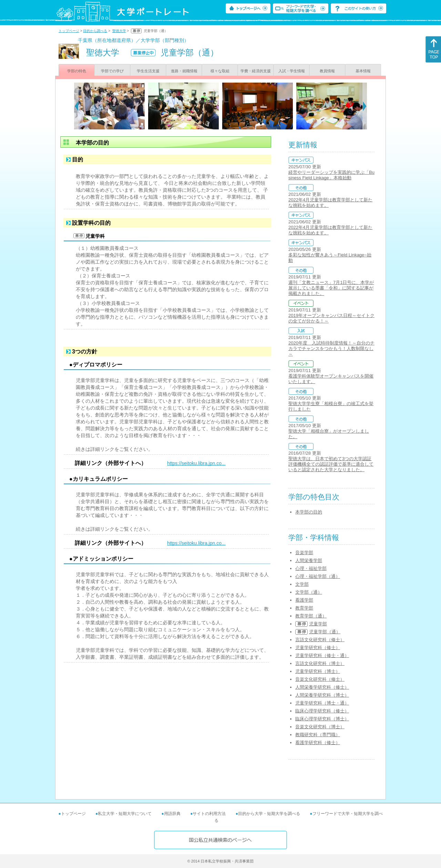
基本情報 (363, 71)
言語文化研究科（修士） (320, 640)
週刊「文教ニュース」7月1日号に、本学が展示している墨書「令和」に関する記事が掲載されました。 (331, 288)
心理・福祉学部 (311, 568)
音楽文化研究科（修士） (320, 679)
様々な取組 (220, 71)
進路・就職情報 (184, 71)
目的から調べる (95, 31)
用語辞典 (172, 814)
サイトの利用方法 (209, 814)
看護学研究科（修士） (318, 743)
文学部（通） (309, 592)
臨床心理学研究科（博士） (322, 719)
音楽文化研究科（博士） (320, 727)
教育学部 (304, 608)
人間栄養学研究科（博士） (322, 695)
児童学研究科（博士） (318, 671)
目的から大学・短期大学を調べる (269, 814)
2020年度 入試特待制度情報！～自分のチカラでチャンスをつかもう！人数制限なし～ (331, 348)
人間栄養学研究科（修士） (322, 687)
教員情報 (327, 71)
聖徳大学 (119, 31)
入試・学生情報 (292, 71)
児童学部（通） (325, 632)
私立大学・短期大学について (125, 814)
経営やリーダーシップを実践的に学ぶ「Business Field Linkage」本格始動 (331, 175)
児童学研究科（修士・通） (322, 655)
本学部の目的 (309, 512)
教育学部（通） (311, 616)
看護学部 (304, 600)
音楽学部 (304, 553)
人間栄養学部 (309, 560)
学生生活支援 (148, 71)
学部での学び (112, 71)
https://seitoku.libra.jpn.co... (196, 463)
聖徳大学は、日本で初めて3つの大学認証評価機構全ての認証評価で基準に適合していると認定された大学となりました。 (331, 464)
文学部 (302, 584)
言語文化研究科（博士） (320, 663)
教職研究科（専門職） (318, 735)
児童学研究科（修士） (318, 648)
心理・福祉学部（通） (318, 576)
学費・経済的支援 (256, 71)
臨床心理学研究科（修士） (322, 711)
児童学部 (318, 624)
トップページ (69, 31)
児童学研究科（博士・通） (322, 703)
